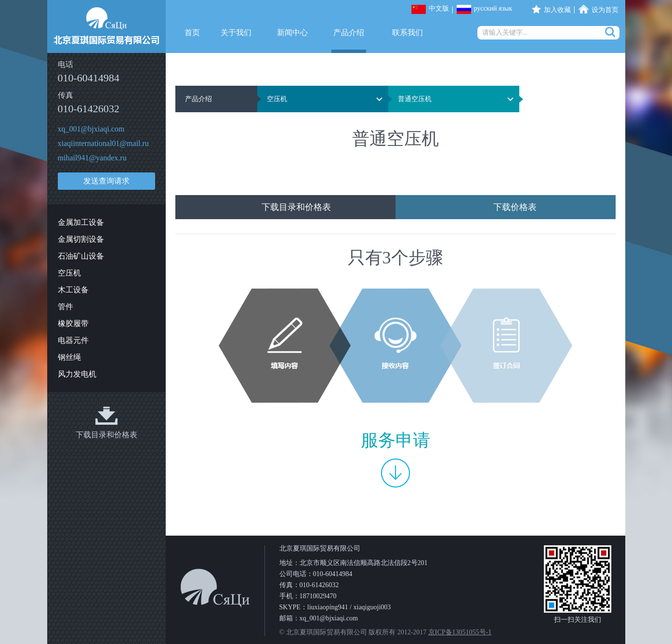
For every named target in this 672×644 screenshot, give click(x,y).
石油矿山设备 (81, 256)
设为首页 (605, 10)
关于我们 (236, 33)
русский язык (493, 8)
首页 (192, 33)
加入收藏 (557, 10)
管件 (66, 307)
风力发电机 (77, 374)
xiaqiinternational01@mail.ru (103, 143)
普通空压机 (415, 99)
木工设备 (73, 290)
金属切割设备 (81, 239)
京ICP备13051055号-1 (460, 632)
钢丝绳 (69, 357)
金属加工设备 (81, 222)
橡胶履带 (73, 323)
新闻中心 (292, 33)
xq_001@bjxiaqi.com (91, 129)
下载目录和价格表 (106, 435)
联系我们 (408, 33)
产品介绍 (349, 33)
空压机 (69, 273)
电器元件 (73, 340)
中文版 (439, 8)
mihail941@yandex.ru (92, 158)
